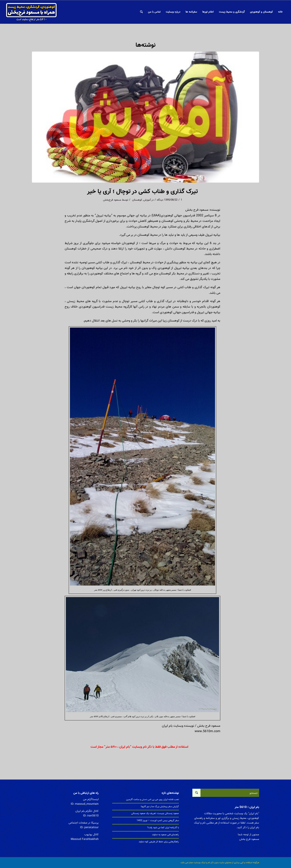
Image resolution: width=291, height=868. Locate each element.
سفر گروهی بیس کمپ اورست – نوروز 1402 (158, 820)
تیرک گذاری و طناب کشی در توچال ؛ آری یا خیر (142, 192)
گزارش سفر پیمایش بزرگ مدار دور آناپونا (160, 807)
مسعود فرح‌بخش (112, 200)
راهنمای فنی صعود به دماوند (165, 835)
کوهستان (137, 200)
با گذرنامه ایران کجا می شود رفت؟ (163, 828)
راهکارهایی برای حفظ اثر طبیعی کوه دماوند (159, 842)
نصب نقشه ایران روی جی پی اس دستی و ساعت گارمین (152, 799)
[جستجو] (141, 12)
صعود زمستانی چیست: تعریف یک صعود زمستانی (155, 813)
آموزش (147, 200)
